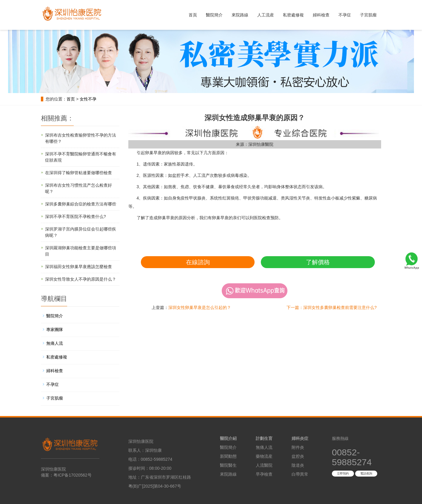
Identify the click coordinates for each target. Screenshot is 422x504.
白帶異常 (300, 474)
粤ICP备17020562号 (73, 475)
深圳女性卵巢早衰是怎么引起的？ (200, 307)
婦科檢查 (321, 15)
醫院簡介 (214, 15)
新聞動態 (228, 456)
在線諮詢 (198, 262)
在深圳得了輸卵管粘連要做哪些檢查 (78, 173)
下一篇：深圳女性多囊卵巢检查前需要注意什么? (332, 307)
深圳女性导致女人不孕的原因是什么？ (81, 279)
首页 (71, 99)
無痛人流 (55, 343)
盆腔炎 (298, 456)
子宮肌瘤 (368, 15)
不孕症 (345, 15)
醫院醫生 (228, 465)
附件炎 (298, 447)
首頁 (193, 15)
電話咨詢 (366, 473)
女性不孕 (88, 99)
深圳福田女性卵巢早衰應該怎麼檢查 (78, 267)
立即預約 (343, 473)
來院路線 (240, 15)
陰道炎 (298, 465)
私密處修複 (293, 15)
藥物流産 (264, 456)
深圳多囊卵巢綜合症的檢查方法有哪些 (81, 204)
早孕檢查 (264, 474)
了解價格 (318, 262)
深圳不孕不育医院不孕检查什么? (76, 217)
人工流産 (266, 15)
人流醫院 (264, 465)
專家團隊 (55, 330)
